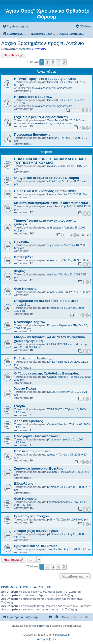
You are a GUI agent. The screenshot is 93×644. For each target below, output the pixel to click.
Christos (52, 138)
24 (72, 235)
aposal (51, 260)
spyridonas (54, 245)
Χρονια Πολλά (25, 388)
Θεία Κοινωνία (25, 289)
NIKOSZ (52, 392)
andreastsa (54, 228)
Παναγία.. (22, 242)
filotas (51, 194)
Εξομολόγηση (25, 484)
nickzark (52, 166)
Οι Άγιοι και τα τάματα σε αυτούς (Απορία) (47, 178)
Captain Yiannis (57, 377)
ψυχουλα (52, 206)
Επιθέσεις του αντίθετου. (33, 451)
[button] (64, 62)
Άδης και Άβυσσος (29, 421)
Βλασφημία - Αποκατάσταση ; (37, 436)
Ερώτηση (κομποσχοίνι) (33, 516)
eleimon (52, 472)
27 (88, 235)
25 (78, 235)
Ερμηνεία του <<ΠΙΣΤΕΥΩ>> (36, 546)
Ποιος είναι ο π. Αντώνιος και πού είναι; (45, 191)
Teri (49, 120)
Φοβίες (20, 271)
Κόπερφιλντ (23, 257)
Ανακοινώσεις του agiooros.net (54, 88)
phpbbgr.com (62, 635)
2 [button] (47, 62)
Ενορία (20, 406)
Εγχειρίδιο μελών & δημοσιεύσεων (41, 117)
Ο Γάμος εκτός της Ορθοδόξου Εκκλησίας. (47, 373)
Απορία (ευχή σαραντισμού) (36, 531)
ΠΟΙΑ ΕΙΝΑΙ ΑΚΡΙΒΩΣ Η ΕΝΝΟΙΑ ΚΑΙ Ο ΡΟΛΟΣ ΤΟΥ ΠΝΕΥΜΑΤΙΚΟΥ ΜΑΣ (50, 161)
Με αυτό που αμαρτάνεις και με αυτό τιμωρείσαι (51, 203)
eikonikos (53, 181)
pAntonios (24, 49)
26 (83, 235)
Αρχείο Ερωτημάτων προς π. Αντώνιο (43, 43)
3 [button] (53, 62)
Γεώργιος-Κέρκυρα (58, 325)
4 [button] (58, 62)
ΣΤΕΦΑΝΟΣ (55, 409)
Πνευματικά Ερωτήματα (32, 135)
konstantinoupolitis (58, 502)
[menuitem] (15, 26)
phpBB (38, 626)
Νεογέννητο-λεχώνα (30, 322)
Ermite (51, 362)
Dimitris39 (53, 82)
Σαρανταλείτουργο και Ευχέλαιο (39, 468)
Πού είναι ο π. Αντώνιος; (33, 358)
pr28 (50, 519)
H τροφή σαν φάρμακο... (33, 97)
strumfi (51, 549)
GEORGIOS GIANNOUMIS (64, 344)
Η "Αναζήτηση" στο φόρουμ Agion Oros (45, 79)
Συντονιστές (39, 49)
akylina (51, 274)
